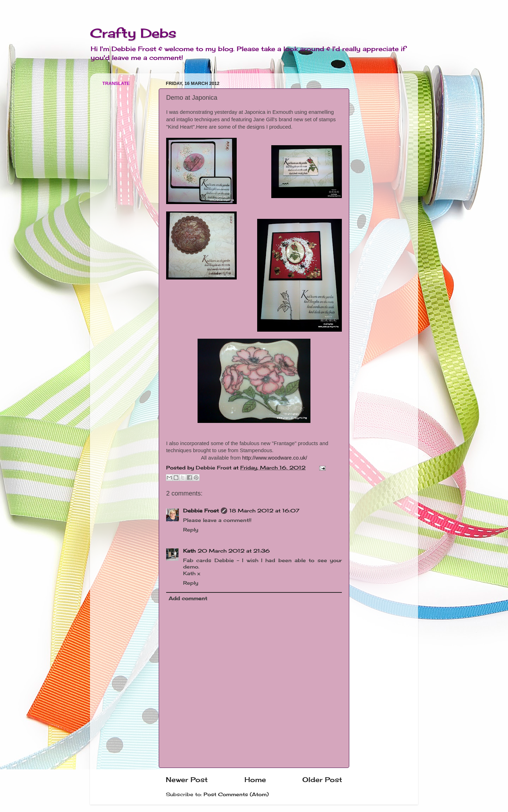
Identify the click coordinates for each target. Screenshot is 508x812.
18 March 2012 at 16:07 (264, 511)
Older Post (322, 780)
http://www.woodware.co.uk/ (275, 458)
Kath (189, 551)
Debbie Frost (201, 511)
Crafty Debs (133, 33)
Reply (191, 530)
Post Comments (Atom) (236, 794)
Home (255, 780)
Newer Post (187, 780)
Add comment (188, 598)
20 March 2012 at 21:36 (234, 551)
